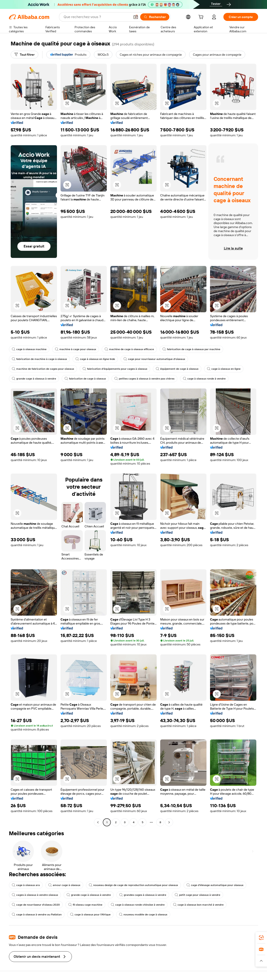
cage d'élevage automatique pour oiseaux (215, 885)
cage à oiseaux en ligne (224, 369)
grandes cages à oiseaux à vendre (143, 895)
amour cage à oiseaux (64, 885)
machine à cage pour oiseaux (76, 349)
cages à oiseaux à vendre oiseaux (35, 895)
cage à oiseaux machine (29, 349)
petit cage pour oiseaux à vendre (197, 895)
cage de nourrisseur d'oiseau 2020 (36, 905)
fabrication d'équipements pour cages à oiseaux (115, 369)
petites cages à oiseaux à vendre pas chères (144, 379)
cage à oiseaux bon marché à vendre (198, 905)
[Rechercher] (155, 17)
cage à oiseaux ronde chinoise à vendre (138, 905)
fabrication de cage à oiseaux (85, 379)
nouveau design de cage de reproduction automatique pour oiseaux (133, 885)
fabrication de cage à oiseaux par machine (191, 349)
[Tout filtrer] (24, 55)
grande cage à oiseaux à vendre (34, 379)
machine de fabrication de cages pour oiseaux (43, 369)
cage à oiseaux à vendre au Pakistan (37, 915)
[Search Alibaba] (97, 17)
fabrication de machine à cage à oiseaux (39, 359)
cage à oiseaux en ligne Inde (95, 359)
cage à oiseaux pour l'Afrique (90, 915)
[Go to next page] (169, 822)
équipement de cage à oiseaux (177, 369)
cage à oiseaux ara (26, 885)
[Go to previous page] (98, 822)
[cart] (202, 18)
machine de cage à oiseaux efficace (129, 349)
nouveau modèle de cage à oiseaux (143, 915)
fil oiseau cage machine (85, 905)
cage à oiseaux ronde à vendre (204, 379)
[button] (136, 17)
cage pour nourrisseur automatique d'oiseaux (154, 359)
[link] (261, 938)
